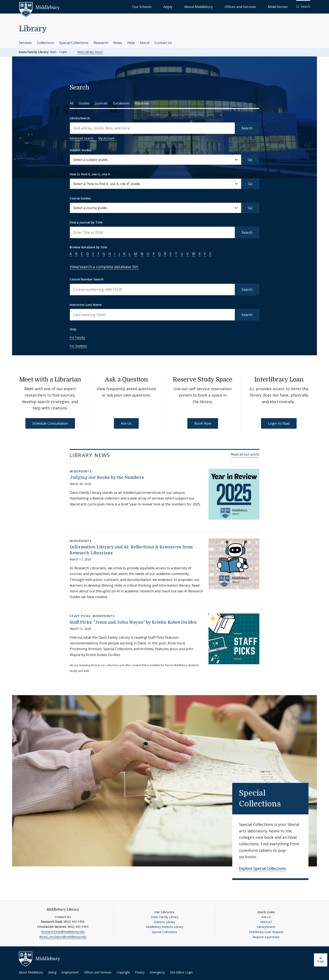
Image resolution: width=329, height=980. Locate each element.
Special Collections (74, 43)
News (118, 43)
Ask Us (126, 423)
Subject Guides (81, 150)
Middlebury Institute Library (164, 927)
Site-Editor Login (181, 972)
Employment (70, 972)
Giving (52, 972)
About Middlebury (224, 6)
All (72, 103)
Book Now (203, 423)
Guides (84, 103)
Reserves (142, 103)
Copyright (123, 972)
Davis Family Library (164, 917)
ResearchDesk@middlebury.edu (63, 932)
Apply (203, 6)
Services (25, 43)
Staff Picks (80, 616)
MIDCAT (266, 922)
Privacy (140, 972)
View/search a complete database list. (104, 267)
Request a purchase (266, 937)
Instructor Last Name (86, 305)
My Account (106, 138)
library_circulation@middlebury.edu (63, 937)
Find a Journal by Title (86, 222)
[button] (303, 7)
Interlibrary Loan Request (266, 932)
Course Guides (80, 198)
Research (101, 43)
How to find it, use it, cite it (90, 174)
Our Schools (186, 6)
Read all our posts (245, 454)
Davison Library (164, 922)
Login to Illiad (279, 423)
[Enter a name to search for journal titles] (152, 232)
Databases (121, 103)
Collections (46, 43)
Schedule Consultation (50, 423)
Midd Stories (282, 6)
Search (247, 128)
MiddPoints (81, 471)
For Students (78, 346)
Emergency (157, 972)
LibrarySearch (80, 118)
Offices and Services (255, 6)
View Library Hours (90, 52)
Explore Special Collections (263, 868)
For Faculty (77, 337)
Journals (101, 103)
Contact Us (163, 43)
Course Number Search (87, 279)
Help (131, 43)
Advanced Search (81, 138)
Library (33, 29)
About (145, 43)
